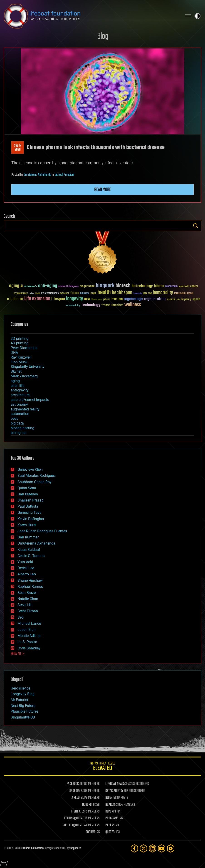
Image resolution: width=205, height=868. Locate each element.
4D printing (20, 343)
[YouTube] (162, 848)
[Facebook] (134, 848)
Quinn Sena (27, 488)
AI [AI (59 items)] (22, 286)
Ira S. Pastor (27, 642)
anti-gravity (20, 390)
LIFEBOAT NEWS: (115, 784)
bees (14, 418)
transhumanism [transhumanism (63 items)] (112, 305)
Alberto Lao (27, 574)
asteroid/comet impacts (30, 400)
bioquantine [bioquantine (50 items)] (87, 286)
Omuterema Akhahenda (37, 175)
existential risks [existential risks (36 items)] (50, 293)
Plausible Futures (25, 711)
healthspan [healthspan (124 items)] (122, 293)
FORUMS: (91, 832)
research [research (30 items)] (171, 300)
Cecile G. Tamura (31, 556)
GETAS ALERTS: (114, 791)
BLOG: (109, 798)
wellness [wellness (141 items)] (133, 305)
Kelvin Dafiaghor (31, 519)
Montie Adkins (29, 636)
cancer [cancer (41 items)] (194, 287)
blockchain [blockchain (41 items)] (171, 287)
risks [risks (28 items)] (178, 299)
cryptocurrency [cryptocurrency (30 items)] (21, 293)
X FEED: (76, 798)
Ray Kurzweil (21, 357)
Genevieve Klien (30, 469)
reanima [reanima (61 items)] (117, 299)
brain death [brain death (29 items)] (184, 287)
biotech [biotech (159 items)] (123, 286)
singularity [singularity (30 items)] (186, 300)
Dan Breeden (28, 494)
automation (20, 414)
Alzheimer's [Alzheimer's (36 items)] (31, 287)
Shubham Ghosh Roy (35, 482)
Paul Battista (28, 506)
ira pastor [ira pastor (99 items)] (15, 299)
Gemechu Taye (29, 512)
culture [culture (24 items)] (32, 293)
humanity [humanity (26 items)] (138, 294)
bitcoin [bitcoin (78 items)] (159, 286)
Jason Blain (27, 630)
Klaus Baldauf (29, 550)
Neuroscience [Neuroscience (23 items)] (97, 300)
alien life (17, 386)
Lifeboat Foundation (32, 848)
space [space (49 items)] (196, 299)
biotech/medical (64, 175)
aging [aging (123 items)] (14, 286)
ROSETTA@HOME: (73, 825)
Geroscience (20, 688)
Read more (103, 190)
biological (19, 433)
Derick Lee (26, 568)
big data (17, 423)
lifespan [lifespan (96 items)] (58, 299)
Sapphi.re (76, 848)
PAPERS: (110, 825)
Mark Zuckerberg (24, 376)
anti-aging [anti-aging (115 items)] (48, 286)
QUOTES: (110, 832)
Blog (103, 37)
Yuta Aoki (25, 562)
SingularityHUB (23, 717)
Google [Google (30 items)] (93, 293)
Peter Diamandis (24, 348)
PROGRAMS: (112, 818)
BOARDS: (110, 805)
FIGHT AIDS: (78, 812)
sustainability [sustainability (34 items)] (73, 306)
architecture (20, 395)
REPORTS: (111, 812)
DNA (14, 353)
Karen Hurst (27, 525)
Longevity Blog (23, 694)
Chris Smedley (29, 648)
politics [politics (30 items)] (107, 300)
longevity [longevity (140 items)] (75, 299)
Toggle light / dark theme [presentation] (198, 16)
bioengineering (22, 428)
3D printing (20, 339)
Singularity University (28, 367)
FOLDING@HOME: (74, 818)
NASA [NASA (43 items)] (87, 299)
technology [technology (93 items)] (91, 305)
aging (15, 381)
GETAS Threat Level (102, 767)
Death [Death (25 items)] (38, 293)
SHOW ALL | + (18, 654)
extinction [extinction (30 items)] (64, 293)
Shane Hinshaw (30, 580)
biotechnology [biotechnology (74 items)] (142, 286)
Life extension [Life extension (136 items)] (37, 299)
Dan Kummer (28, 537)
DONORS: (87, 805)
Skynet (16, 371)
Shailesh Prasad (31, 500)
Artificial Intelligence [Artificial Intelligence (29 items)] (68, 287)
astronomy (19, 404)
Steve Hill (25, 605)
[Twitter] (143, 848)
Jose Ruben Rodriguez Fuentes (42, 531)
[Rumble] (171, 848)
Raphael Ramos (30, 587)
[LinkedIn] (153, 848)
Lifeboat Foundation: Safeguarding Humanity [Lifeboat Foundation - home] (91, 16)
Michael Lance (29, 623)
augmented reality (25, 409)
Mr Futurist (19, 700)
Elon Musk (19, 362)
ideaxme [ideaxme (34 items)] (147, 294)
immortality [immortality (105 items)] (163, 293)
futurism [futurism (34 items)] (84, 294)
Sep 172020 (18, 148)
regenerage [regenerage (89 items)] (133, 299)
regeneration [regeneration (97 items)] (155, 299)
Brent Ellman (28, 611)
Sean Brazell (27, 593)
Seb (21, 617)
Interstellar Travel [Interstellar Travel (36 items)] (184, 293)
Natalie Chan (28, 599)
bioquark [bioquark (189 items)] (105, 286)
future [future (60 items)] (75, 293)
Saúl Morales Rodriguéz (37, 476)
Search (195, 226)
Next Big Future (23, 706)
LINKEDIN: (74, 791)
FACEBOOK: (73, 784)
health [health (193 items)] (104, 293)
